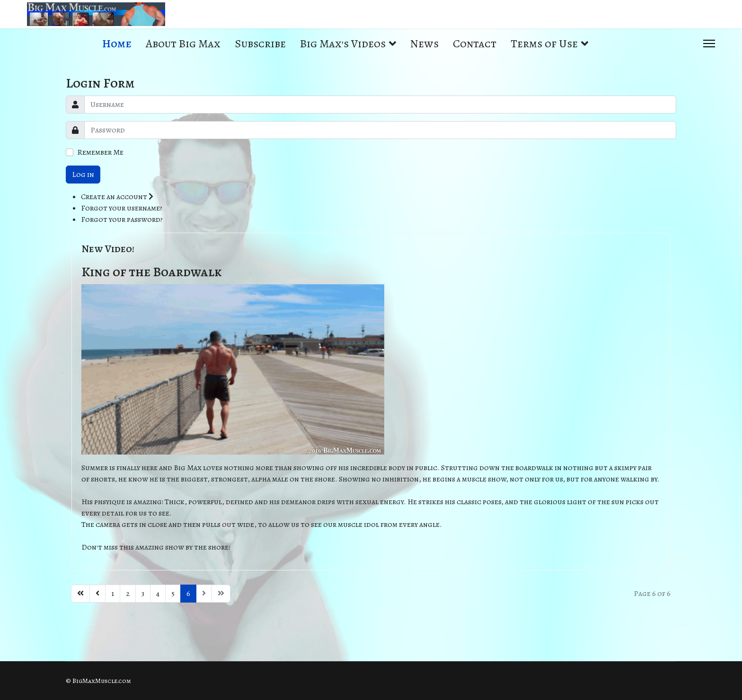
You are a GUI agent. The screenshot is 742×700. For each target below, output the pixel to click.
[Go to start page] (80, 594)
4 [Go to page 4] (158, 594)
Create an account (117, 197)
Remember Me (100, 152)
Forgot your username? (122, 208)
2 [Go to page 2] (128, 594)
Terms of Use (544, 44)
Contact (475, 44)
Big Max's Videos (343, 44)
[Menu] (709, 44)
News (424, 44)
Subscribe (260, 44)
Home (117, 44)
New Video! (108, 249)
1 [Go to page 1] (113, 594)
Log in (83, 175)
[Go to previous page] (97, 594)
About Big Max (183, 44)
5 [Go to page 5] (173, 594)
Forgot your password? (122, 219)
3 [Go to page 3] (143, 594)
